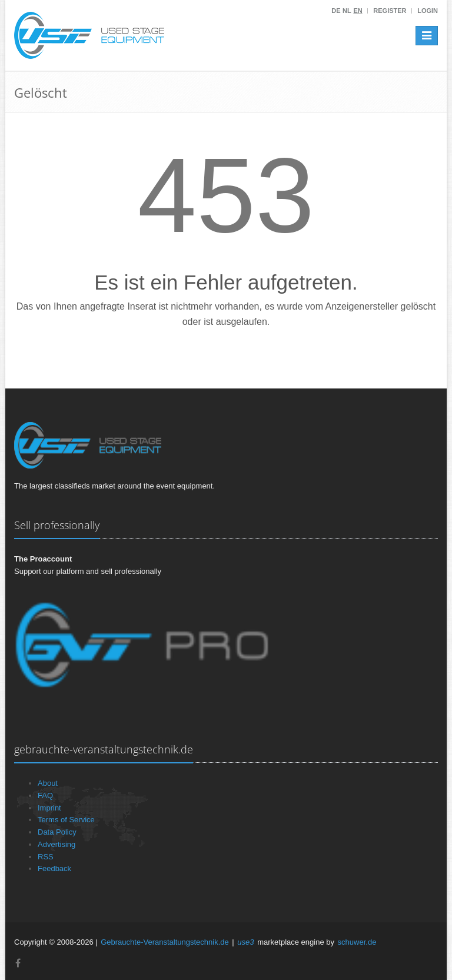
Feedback (54, 868)
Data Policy (57, 832)
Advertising (56, 844)
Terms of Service (66, 820)
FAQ (45, 795)
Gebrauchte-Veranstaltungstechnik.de (165, 942)
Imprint (49, 808)
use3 (245, 942)
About (48, 783)
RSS (46, 857)
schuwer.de (357, 942)
